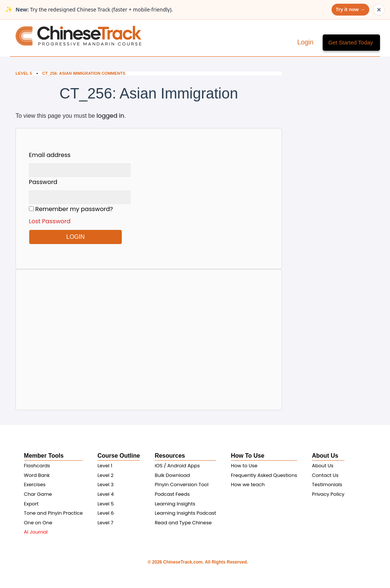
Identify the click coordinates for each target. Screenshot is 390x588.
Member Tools (44, 456)
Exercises (35, 485)
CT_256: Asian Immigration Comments (84, 73)
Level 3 (105, 485)
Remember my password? (80, 215)
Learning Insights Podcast (185, 513)
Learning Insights (175, 504)
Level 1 (105, 466)
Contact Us (325, 475)
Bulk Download (172, 475)
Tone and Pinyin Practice (53, 513)
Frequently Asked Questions (264, 475)
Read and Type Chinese (183, 523)
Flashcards (37, 466)
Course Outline (119, 456)
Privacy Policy (328, 494)
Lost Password (50, 221)
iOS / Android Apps (177, 466)
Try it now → (350, 9)
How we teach (248, 485)
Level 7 (105, 523)
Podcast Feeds (172, 494)
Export (31, 504)
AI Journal (36, 532)
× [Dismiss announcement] (379, 10)
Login (306, 42)
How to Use (244, 466)
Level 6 (105, 513)
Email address (50, 155)
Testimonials (327, 485)
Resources (170, 456)
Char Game (38, 494)
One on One (38, 523)
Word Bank (37, 475)
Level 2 (105, 475)
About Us (325, 456)
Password (43, 182)
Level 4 (105, 494)
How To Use (248, 456)
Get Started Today (351, 42)
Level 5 (24, 73)
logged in (110, 116)
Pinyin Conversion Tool (181, 485)
